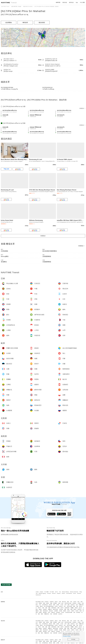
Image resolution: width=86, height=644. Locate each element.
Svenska (79, 593)
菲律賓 (79, 603)
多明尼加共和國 (69, 612)
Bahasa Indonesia (74, 592)
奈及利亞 (60, 614)
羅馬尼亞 (80, 609)
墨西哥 (73, 611)
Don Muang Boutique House (67, 190)
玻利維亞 (45, 612)
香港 (68, 602)
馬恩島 (76, 608)
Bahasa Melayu (66, 592)
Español (59, 593)
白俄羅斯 (56, 611)
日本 (37, 603)
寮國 (51, 603)
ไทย (60, 592)
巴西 (74, 612)
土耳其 (62, 605)
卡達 (40, 605)
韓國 (44, 603)
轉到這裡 (25, 23)
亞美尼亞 (47, 602)
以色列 (75, 602)
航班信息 (71, 2)
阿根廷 (40, 612)
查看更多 (82, 108)
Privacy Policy (67, 636)
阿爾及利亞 (47, 614)
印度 (78, 602)
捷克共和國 (69, 606)
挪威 (68, 609)
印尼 (71, 602)
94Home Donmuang (36, 220)
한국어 (57, 592)
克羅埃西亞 (67, 608)
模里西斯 (55, 614)
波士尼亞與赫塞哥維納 (49, 606)
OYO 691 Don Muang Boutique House (42, 190)
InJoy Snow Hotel (7, 220)
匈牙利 (62, 608)
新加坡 (50, 605)
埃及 (51, 614)
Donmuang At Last (36, 159)
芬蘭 (43, 608)
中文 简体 (52, 592)
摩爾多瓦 (50, 609)
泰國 (54, 605)
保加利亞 (61, 606)
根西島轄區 (54, 608)
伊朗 (82, 602)
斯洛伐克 (51, 611)
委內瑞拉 (78, 612)
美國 (81, 611)
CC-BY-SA (83, 46)
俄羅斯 (65, 611)
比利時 (56, 606)
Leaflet (65, 46)
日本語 (37, 592)
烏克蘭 (61, 611)
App (77, 2)
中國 (60, 602)
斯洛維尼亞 (45, 611)
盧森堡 (40, 609)
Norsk (75, 593)
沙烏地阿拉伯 (45, 605)
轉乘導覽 (58, 2)
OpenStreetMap (71, 46)
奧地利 (41, 606)
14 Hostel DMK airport (65, 159)
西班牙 (39, 608)
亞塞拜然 (52, 602)
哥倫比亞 (53, 612)
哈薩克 (48, 603)
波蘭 (71, 609)
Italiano (63, 593)
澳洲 (39, 614)
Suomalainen (69, 593)
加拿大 (69, 611)
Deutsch (54, 593)
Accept (73, 639)
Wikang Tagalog (42, 593)
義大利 (80, 608)
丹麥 (77, 606)
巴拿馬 (77, 611)
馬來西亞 (74, 603)
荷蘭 (65, 609)
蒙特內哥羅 (55, 609)
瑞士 (65, 606)
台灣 (65, 605)
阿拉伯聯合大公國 (40, 602)
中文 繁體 (46, 592)
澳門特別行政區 (68, 603)
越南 (69, 605)
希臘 (58, 608)
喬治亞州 (64, 602)
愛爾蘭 (72, 608)
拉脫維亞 (45, 609)
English (42, 592)
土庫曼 (58, 605)
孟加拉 (56, 602)
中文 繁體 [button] (82, 2)
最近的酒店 (42, 23)
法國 (46, 608)
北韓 (77, 605)
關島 (42, 614)
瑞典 (41, 611)
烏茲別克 (73, 605)
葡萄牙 (75, 609)
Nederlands (38, 595)
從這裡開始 (9, 23)
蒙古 (62, 603)
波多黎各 (58, 612)
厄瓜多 (63, 612)
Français (49, 593)
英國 (49, 608)
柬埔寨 (40, 603)
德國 (74, 606)
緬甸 (59, 603)
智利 (49, 612)
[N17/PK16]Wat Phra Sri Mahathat (23, 11)
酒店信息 (65, 2)
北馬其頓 (61, 609)
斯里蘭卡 (55, 603)
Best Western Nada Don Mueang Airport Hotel (17, 159)
